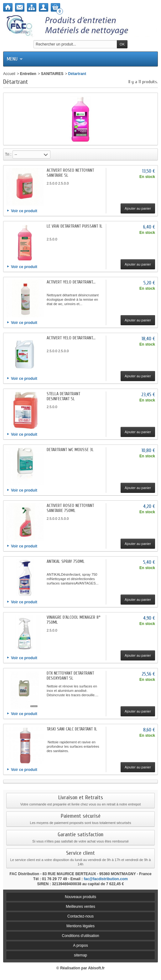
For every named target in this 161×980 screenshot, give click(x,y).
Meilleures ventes (80, 907)
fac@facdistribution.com (106, 879)
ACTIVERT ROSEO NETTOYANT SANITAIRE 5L (70, 173)
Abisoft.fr (96, 968)
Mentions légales (80, 926)
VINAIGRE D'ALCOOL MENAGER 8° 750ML (74, 620)
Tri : (8, 154)
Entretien (28, 74)
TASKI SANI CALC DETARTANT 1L (72, 729)
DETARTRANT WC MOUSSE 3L (70, 450)
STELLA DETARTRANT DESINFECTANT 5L (63, 396)
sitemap (80, 955)
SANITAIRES (52, 74)
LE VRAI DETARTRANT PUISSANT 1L (75, 226)
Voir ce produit (24, 211)
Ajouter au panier (138, 208)
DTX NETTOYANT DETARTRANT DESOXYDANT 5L (70, 676)
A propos (80, 945)
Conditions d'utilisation (80, 936)
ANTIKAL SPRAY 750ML (66, 561)
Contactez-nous (80, 916)
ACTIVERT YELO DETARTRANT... (71, 282)
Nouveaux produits (80, 897)
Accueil (9, 74)
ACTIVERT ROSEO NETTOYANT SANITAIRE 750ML (70, 508)
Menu (15, 59)
